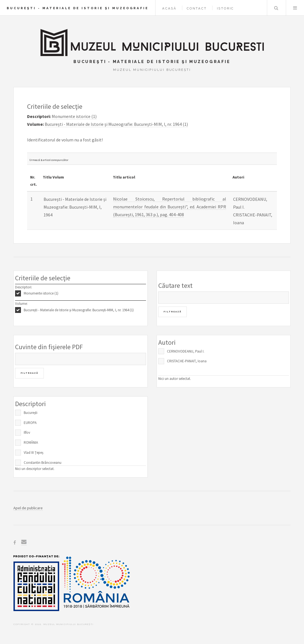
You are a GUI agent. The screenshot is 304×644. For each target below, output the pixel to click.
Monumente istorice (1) (41, 293)
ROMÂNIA (31, 442)
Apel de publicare (28, 508)
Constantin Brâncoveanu (43, 463)
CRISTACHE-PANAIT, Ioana (187, 361)
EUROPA (30, 423)
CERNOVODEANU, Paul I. (186, 351)
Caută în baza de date (276, 8)
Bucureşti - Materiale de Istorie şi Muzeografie (78, 8)
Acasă (169, 8)
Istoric (226, 8)
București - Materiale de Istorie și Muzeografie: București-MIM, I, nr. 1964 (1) (79, 310)
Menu (295, 8)
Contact (197, 8)
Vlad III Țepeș (33, 453)
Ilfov (27, 432)
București (31, 413)
